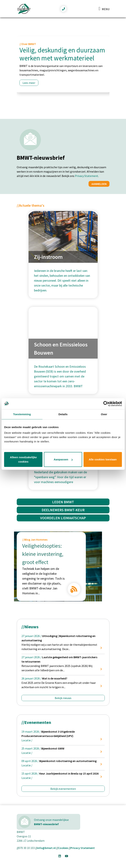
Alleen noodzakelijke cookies (23, 459)
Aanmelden (99, 184)
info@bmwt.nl (46, 848)
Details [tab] (63, 414)
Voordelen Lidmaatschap (63, 518)
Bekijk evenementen (63, 789)
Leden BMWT (63, 502)
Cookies (63, 848)
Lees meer (29, 83)
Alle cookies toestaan (103, 459)
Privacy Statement (87, 176)
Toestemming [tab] (22, 414)
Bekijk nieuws (63, 698)
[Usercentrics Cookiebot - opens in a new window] (106, 404)
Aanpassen (63, 459)
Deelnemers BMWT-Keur (63, 510)
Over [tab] (104, 414)
